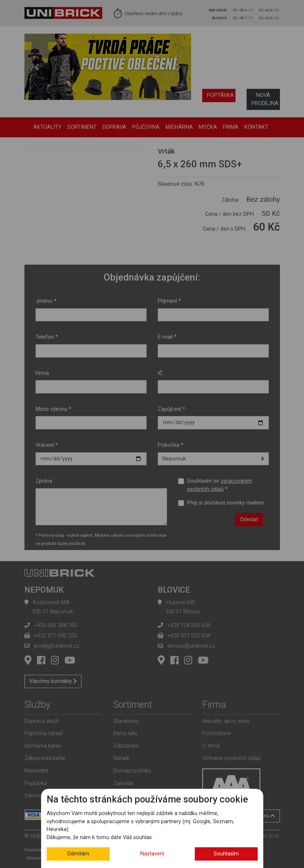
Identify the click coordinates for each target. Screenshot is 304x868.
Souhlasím (226, 854)
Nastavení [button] (152, 854)
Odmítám (78, 854)
